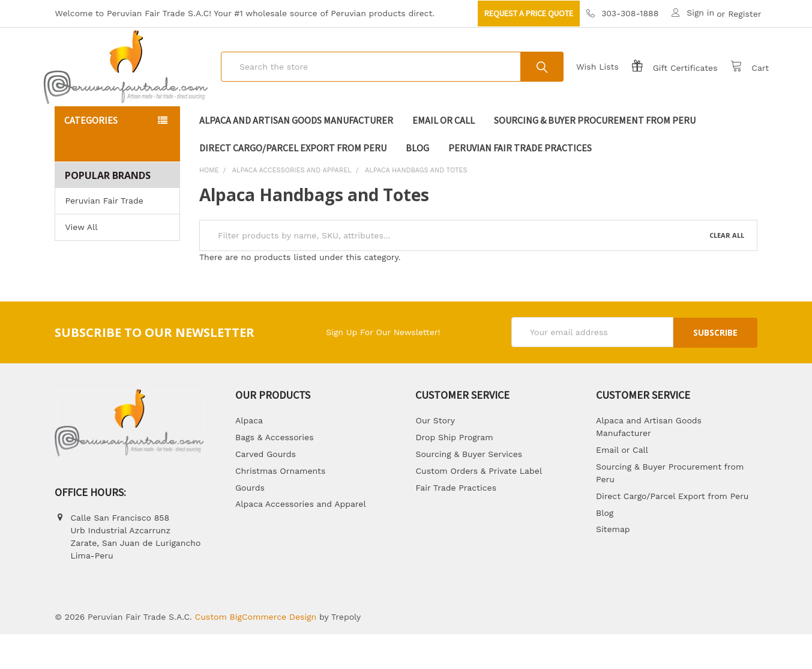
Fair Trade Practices (456, 522)
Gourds (250, 522)
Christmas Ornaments (280, 505)
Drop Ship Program (454, 471)
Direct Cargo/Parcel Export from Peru (293, 183)
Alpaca (249, 455)
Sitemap (613, 564)
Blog (417, 183)
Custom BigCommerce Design (256, 652)
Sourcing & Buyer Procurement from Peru (595, 155)
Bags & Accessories (275, 471)
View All (81, 262)
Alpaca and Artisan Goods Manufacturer (296, 155)
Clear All (727, 270)
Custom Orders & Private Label (479, 505)
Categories (91, 155)
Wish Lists (586, 84)
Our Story (435, 455)
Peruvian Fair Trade (104, 235)
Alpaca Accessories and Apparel (301, 539)
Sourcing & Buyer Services (469, 488)
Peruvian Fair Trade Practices (520, 183)
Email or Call (444, 155)
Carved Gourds (266, 488)
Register (744, 14)
